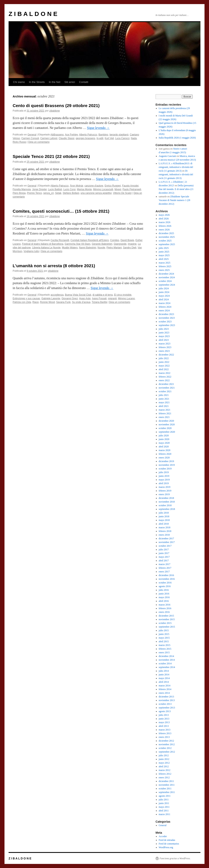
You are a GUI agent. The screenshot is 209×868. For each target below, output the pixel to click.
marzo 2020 (165, 450)
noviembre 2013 (167, 700)
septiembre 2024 (167, 285)
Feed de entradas (167, 840)
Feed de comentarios (169, 844)
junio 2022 (164, 362)
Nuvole (101, 248)
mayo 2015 (164, 638)
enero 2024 (164, 311)
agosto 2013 (165, 711)
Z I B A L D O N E (33, 14)
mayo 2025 (164, 255)
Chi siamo (19, 82)
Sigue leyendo (98, 128)
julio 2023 (164, 329)
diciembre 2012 (166, 741)
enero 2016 (164, 612)
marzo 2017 (165, 564)
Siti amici (70, 82)
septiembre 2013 (167, 708)
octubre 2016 (165, 583)
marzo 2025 (165, 263)
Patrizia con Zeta (22, 302)
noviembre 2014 (167, 660)
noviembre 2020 (167, 425)
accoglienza (57, 295)
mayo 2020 (164, 443)
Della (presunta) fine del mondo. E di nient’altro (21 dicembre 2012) (176, 189)
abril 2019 (164, 483)
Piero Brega (19, 193)
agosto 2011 (165, 796)
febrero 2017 (165, 568)
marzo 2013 (165, 730)
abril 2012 (164, 766)
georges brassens (85, 138)
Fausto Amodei (130, 186)
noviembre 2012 (167, 744)
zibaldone (55, 111)
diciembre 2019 (166, 461)
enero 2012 (164, 778)
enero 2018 (164, 535)
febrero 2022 (165, 377)
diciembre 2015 (166, 616)
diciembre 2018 (166, 498)
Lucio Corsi (69, 189)
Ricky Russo (19, 142)
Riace (36, 302)
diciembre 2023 (166, 314)
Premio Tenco (34, 193)
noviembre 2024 (167, 277)
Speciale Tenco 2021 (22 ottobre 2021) (51, 156)
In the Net (54, 82)
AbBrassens (57, 135)
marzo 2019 (165, 487)
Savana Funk (63, 302)
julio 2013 (164, 715)
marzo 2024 (165, 303)
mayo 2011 (164, 807)
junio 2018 (164, 516)
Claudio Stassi (66, 138)
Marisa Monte (84, 189)
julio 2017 (164, 550)
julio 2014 (164, 671)
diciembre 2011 (166, 781)
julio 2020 (164, 436)
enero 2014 (164, 693)
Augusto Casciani (167, 156)
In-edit (100, 138)
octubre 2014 (165, 664)
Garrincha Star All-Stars (78, 244)
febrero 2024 (165, 307)
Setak (58, 193)
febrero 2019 (165, 491)
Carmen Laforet (49, 138)
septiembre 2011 (167, 792)
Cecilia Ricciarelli (60, 240)
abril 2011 (164, 811)
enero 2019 (164, 494)
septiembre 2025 (167, 244)
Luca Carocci (122, 138)
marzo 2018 (165, 527)
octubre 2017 (165, 546)
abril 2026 (164, 219)
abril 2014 (164, 682)
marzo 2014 (165, 686)
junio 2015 (164, 634)
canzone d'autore (94, 186)
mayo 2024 (164, 296)
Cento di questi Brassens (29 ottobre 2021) (56, 106)
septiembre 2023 (167, 325)
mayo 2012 (164, 763)
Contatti (84, 82)
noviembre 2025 (167, 237)
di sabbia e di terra (103, 295)
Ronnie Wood (47, 302)
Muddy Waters (70, 248)
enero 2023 (164, 351)
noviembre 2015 (167, 619)
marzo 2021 (165, 410)
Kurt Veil (109, 138)
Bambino (103, 135)
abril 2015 (164, 641)
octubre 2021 (165, 391)
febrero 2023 (165, 347)
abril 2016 (164, 601)
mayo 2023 (164, 336)
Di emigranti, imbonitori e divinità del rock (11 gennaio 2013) (176, 174)
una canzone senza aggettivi (96, 193)
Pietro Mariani (114, 248)
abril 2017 (164, 561)
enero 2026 (164, 230)
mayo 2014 (164, 678)
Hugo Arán (85, 298)
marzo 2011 (165, 814)
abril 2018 (164, 524)
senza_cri (48, 193)
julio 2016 (164, 590)
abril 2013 (164, 726)
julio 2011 (164, 800)
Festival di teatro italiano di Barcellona (43, 244)
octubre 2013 (165, 704)
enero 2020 (164, 458)
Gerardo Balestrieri (102, 244)
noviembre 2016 (167, 579)
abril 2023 (164, 340)
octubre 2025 (165, 241)
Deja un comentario (39, 142)
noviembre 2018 (167, 502)
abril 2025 (164, 259)
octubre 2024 (165, 281)
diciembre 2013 (166, 697)
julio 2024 (164, 288)
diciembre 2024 (166, 274)
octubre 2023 (165, 322)
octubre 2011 (165, 789)
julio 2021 (164, 395)
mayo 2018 (164, 520)
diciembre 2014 (166, 656)
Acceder (163, 836)
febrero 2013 (165, 733)
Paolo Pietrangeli (132, 189)
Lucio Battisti (55, 189)
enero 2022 (164, 380)
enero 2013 (164, 737)
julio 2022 (164, 358)
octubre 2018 (165, 505)
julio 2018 (164, 513)
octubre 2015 (165, 623)
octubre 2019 (165, 469)
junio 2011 (164, 803)
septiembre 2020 (167, 432)
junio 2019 (164, 476)
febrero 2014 (165, 689)
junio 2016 (164, 594)
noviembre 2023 (167, 318)
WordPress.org (166, 847)
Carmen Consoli (30, 138)
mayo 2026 (164, 215)
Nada (134, 138)
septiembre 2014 (167, 667)
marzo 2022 (165, 373)
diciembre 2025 (166, 233)
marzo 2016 (165, 605)
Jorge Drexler (39, 189)
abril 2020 (164, 447)
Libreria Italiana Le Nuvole (46, 248)
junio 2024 (164, 292)
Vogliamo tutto (31, 251)
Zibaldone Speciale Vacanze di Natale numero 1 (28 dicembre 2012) (175, 200)
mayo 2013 (164, 722)
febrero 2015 (165, 649)
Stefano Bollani (71, 193)
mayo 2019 (164, 480)
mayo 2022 (164, 366)
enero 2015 (164, 652)
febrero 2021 (165, 413)
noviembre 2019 (167, 465)
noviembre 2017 (167, 542)
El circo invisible (123, 295)
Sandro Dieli (130, 248)
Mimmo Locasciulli (103, 189)
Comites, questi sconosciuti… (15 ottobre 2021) (61, 211)
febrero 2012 (165, 774)
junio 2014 (164, 675)
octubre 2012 (165, 748)
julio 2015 (164, 630)
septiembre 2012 (167, 752)
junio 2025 (164, 252)
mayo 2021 (164, 402)
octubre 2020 (165, 428)
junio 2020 (164, 439)
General (32, 135)
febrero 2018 (165, 531)
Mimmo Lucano (126, 298)
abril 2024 (164, 299)
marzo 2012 (165, 770)
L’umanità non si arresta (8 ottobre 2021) (54, 266)
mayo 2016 (164, 597)
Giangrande (120, 244)
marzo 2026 (165, 222)
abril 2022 (164, 369)
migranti (112, 298)
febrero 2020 (165, 454)
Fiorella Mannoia (22, 189)
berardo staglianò (119, 135)
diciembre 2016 (166, 575)
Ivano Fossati (99, 298)
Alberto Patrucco (88, 135)
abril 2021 (164, 406)
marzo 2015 (165, 645)
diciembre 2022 (166, 355)
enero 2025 (164, 270)
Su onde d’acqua (81, 302)
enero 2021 (164, 417)
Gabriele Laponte (51, 298)
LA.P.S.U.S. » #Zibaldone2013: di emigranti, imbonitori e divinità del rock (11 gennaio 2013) (176, 167)
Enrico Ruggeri (113, 186)
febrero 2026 (165, 226)
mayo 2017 (164, 557)
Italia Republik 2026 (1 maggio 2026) (177, 138)
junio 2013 (164, 719)
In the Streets (37, 82)
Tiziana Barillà (99, 302)
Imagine (132, 244)
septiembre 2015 (167, 627)
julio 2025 (164, 248)
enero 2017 (164, 572)
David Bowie (127, 240)
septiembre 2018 (167, 509)
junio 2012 (164, 759)
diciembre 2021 (166, 384)
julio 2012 (164, 755)
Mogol (118, 189)
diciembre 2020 (166, 421)
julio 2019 (164, 472)
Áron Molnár (77, 186)
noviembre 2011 (167, 785)
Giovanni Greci (69, 298)
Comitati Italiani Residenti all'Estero (90, 240)
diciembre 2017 (166, 538)
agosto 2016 (165, 586)
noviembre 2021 (167, 388)
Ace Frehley (71, 135)
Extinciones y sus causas (26, 298)
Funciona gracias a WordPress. (175, 858)
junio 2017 (164, 553)
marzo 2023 (165, 344)
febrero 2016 (165, 608)
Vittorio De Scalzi (122, 193)
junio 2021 (164, 399)
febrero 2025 (165, 266)
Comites (115, 240)
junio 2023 (164, 333)
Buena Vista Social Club (78, 295)
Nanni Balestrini (88, 248)
